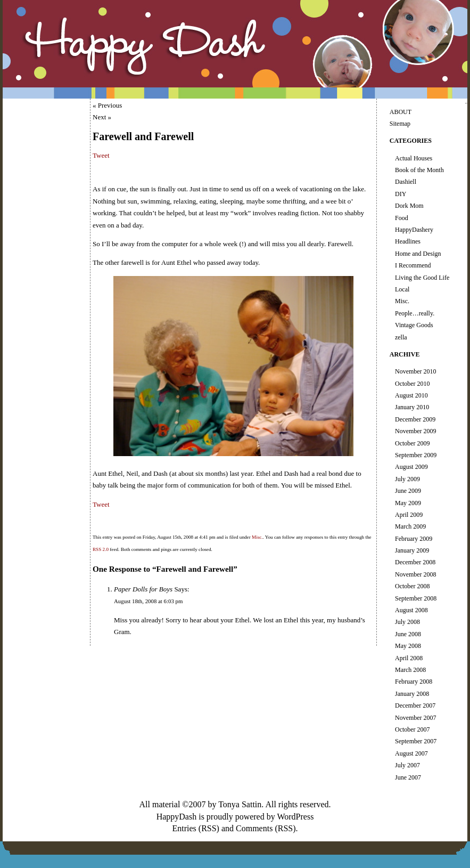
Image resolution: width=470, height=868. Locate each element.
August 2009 (411, 467)
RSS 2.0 (101, 549)
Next (99, 117)
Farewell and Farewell (143, 136)
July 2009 (407, 479)
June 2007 (408, 777)
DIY (401, 194)
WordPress (295, 817)
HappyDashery (414, 230)
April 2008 (409, 658)
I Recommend (413, 265)
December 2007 (415, 705)
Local (402, 289)
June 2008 (408, 634)
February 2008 (414, 682)
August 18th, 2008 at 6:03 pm (148, 601)
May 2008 (408, 646)
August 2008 (411, 610)
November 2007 (416, 718)
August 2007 (411, 753)
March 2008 (410, 670)
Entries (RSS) (195, 828)
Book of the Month (419, 170)
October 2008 (413, 586)
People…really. (415, 313)
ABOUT (401, 112)
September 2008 (416, 598)
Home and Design (418, 254)
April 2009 (409, 515)
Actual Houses (414, 158)
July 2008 (407, 622)
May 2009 (408, 503)
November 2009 (416, 431)
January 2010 (412, 407)
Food (402, 218)
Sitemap (400, 124)
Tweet (101, 155)
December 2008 (415, 562)
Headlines (408, 241)
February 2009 (414, 539)
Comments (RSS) (266, 828)
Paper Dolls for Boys (143, 589)
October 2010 (413, 384)
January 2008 (412, 694)
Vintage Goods (414, 325)
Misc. (257, 537)
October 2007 (413, 729)
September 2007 (416, 741)
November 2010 (416, 371)
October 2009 (413, 443)
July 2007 (407, 765)
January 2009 (412, 550)
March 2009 (410, 526)
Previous (110, 105)
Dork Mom (409, 206)
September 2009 (416, 455)
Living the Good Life (422, 278)
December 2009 (415, 419)
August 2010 (411, 395)
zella (401, 337)
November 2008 (416, 574)
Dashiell (406, 182)
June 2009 (408, 491)
